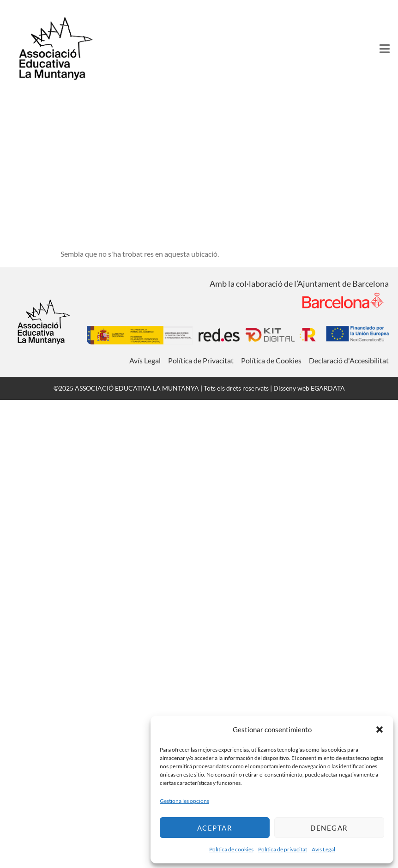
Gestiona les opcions (184, 801)
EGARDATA (328, 388)
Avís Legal (323, 849)
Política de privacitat (283, 849)
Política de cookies (231, 849)
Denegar (329, 828)
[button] (380, 729)
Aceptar (215, 828)
